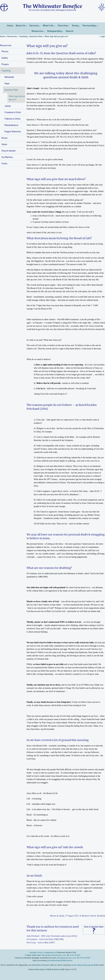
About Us (20, 25)
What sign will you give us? (56, 36)
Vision (4, 144)
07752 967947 (85, 958)
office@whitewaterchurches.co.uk (54, 955)
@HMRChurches (66, 961)
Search (70, 31)
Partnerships (89, 25)
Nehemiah (9, 77)
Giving (75, 25)
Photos (5, 51)
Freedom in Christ (13, 112)
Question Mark (36, 36)
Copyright (33, 952)
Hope (7, 83)
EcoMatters (7, 157)
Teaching (23, 36)
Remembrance (11, 125)
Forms (4, 163)
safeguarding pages (84, 965)
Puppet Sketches (13, 131)
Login (102, 36)
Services (34, 25)
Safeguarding (54, 31)
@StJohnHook (52, 961)
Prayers (5, 64)
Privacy (40, 952)
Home (10, 25)
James (8, 106)
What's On (48, 25)
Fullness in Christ (12, 119)
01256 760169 (75, 955)
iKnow (4, 138)
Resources (37, 31)
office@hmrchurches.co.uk (66, 958)
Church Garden (9, 151)
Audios (5, 58)
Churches (63, 25)
